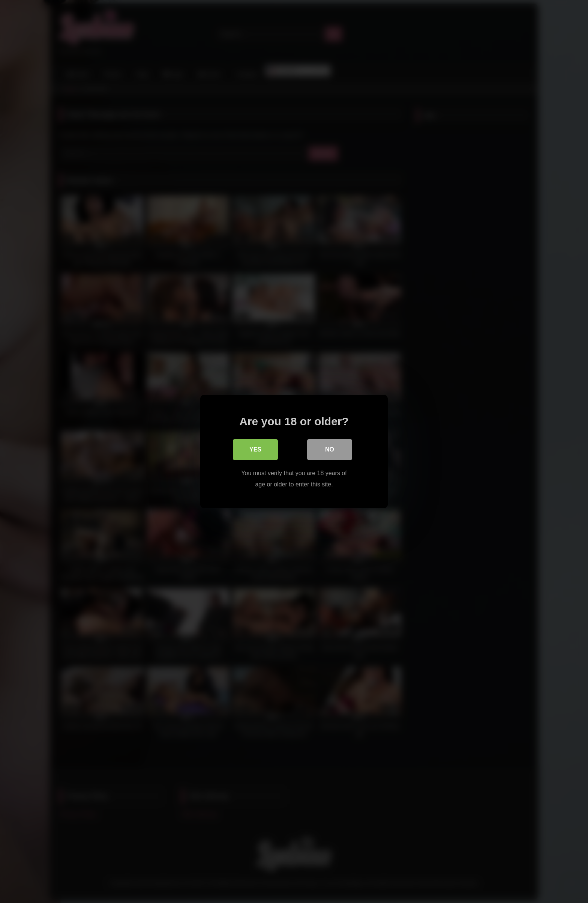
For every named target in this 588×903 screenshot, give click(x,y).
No (330, 449)
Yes (255, 449)
